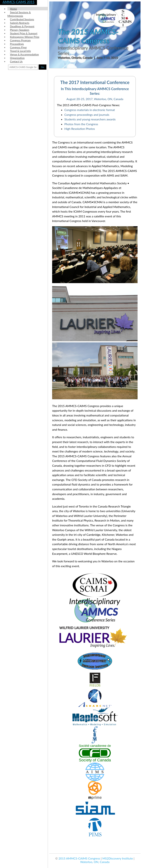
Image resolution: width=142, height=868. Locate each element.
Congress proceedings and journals (87, 115)
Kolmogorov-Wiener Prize (25, 37)
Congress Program (20, 40)
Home (13, 9)
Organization (17, 58)
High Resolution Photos (80, 129)
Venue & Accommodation (24, 54)
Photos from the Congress (81, 124)
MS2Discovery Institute (118, 858)
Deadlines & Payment (22, 26)
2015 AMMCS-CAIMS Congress (79, 858)
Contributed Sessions (22, 19)
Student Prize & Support (24, 33)
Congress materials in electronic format (90, 110)
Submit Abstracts (20, 23)
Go (43, 67)
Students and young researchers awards (90, 119)
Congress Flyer (18, 47)
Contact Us (16, 61)
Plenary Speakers (20, 30)
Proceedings (17, 44)
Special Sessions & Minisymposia (19, 14)
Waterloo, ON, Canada (95, 862)
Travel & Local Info (20, 51)
